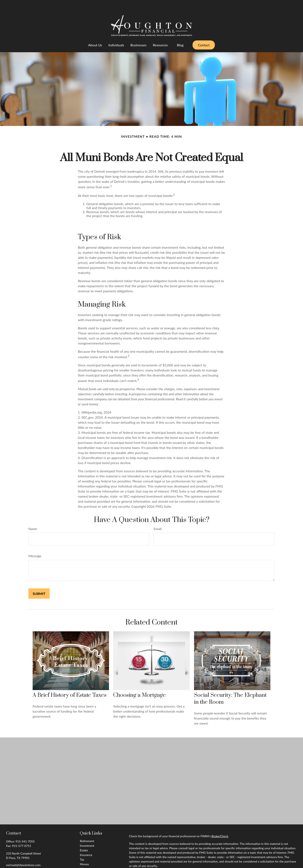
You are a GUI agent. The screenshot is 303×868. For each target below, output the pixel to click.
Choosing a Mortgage (140, 683)
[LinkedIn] (16, 859)
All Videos (86, 865)
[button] (95, 32)
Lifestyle (85, 856)
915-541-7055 (25, 829)
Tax (82, 847)
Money (84, 851)
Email (158, 516)
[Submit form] (39, 581)
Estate (84, 838)
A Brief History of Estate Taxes (70, 683)
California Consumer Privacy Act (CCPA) (261, 861)
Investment (87, 833)
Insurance (86, 842)
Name (33, 516)
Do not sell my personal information (244, 865)
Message (35, 543)
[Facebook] (9, 859)
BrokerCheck (220, 823)
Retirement (87, 828)
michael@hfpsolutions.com (23, 852)
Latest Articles (89, 861)
